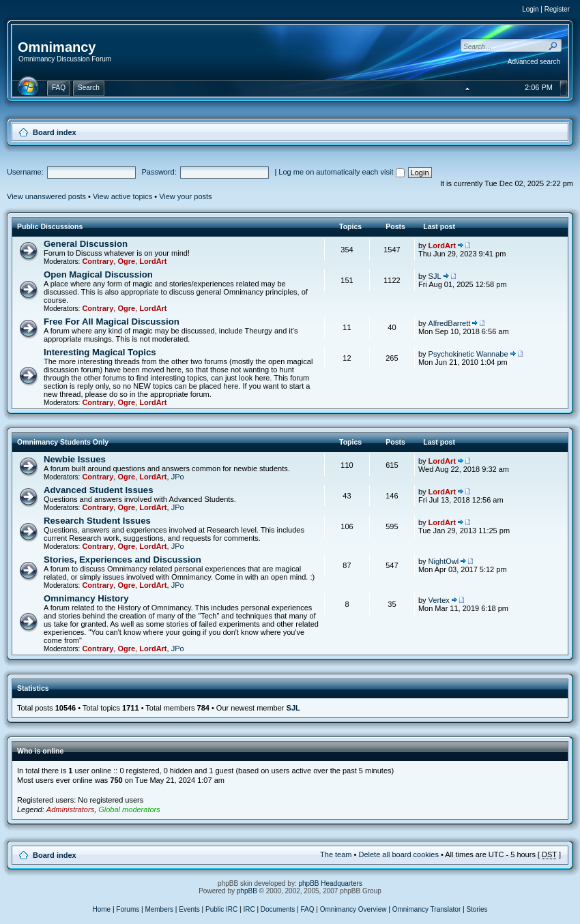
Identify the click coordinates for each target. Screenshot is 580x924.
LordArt (153, 261)
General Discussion (86, 244)
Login (530, 9)
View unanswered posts (46, 196)
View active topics (122, 196)
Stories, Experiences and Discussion (122, 560)
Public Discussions (50, 226)
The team (336, 854)
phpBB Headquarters (331, 883)
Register (557, 9)
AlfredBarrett (450, 323)
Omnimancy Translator (427, 909)
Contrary (98, 261)
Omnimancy (57, 47)
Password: (159, 172)
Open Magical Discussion (98, 274)
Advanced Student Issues (99, 490)
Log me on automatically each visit (341, 172)
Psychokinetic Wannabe (468, 354)
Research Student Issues (97, 521)
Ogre (126, 261)
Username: (25, 172)
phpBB (247, 891)
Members (159, 909)
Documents (278, 909)
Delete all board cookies (398, 854)
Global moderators (129, 809)
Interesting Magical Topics (100, 352)
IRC (249, 909)
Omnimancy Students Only (63, 442)
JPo (178, 477)
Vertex (439, 600)
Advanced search (534, 62)
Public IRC (221, 909)
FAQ (308, 909)
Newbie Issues (75, 459)
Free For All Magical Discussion (112, 322)
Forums (128, 909)
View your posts (185, 196)
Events (189, 909)
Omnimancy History (86, 598)
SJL (435, 276)
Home (101, 909)
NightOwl (444, 561)
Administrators (70, 809)
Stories (477, 909)
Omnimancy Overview (353, 909)
